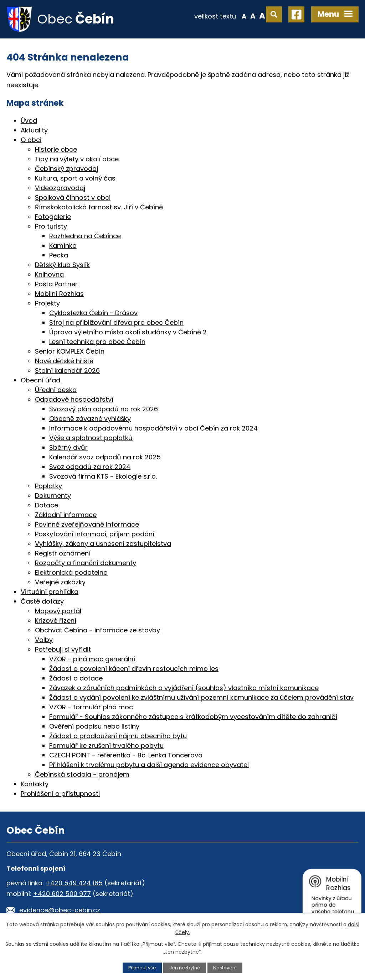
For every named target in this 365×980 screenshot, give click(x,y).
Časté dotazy (42, 601)
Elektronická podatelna (71, 572)
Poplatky (48, 486)
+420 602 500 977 (62, 894)
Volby (44, 640)
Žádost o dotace (76, 678)
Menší (244, 16)
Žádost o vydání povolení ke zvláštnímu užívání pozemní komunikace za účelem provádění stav (201, 697)
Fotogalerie (53, 217)
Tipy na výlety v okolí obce (77, 159)
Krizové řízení (56, 621)
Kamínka (63, 246)
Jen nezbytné (185, 968)
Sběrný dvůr (68, 447)
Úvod (29, 121)
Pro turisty (51, 226)
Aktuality (34, 130)
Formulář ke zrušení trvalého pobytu (106, 746)
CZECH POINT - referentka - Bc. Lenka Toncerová (126, 755)
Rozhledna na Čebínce (85, 236)
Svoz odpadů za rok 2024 (90, 467)
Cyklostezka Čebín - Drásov (93, 313)
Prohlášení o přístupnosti (60, 794)
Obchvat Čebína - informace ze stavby (97, 630)
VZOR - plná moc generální (92, 659)
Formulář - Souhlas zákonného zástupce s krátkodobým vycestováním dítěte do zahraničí (193, 717)
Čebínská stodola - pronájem (82, 774)
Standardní (253, 16)
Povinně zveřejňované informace (87, 524)
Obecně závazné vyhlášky (90, 419)
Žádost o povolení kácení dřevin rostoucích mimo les (134, 669)
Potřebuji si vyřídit (63, 649)
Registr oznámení (63, 553)
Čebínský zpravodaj (66, 169)
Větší (262, 16)
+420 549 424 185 (74, 883)
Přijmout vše (142, 968)
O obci (31, 140)
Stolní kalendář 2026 (67, 371)
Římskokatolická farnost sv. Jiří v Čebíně (99, 207)
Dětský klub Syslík (62, 265)
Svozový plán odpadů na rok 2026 (104, 409)
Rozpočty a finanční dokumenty (86, 563)
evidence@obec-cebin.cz (60, 910)
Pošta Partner (56, 284)
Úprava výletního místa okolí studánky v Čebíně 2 (128, 332)
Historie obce (56, 149)
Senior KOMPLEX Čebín (70, 351)
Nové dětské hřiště (64, 361)
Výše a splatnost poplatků (91, 438)
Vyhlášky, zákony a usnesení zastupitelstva (103, 544)
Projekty (47, 303)
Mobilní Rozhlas (59, 294)
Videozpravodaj (60, 188)
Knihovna (49, 274)
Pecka (59, 255)
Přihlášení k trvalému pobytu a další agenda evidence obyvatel (149, 765)
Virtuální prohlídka (50, 592)
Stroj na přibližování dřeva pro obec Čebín (116, 322)
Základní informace (66, 515)
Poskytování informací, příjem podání (95, 534)
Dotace (47, 505)
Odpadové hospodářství (74, 399)
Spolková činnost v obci (73, 197)
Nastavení (225, 968)
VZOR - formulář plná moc (91, 707)
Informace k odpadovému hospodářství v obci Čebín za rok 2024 (153, 428)
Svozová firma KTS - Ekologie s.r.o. (103, 476)
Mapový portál (58, 611)
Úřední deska (56, 390)
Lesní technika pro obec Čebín (97, 342)
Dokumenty (53, 496)
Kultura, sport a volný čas (75, 178)
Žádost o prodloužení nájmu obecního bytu (118, 736)
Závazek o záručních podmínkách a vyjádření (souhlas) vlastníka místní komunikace (184, 688)
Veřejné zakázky (60, 582)
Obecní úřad (40, 380)
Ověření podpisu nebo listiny (94, 726)
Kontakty (35, 784)
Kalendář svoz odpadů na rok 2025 (105, 457)
